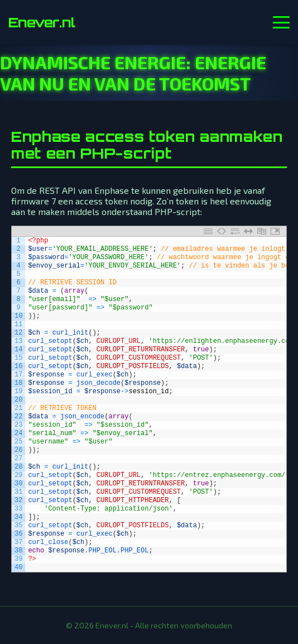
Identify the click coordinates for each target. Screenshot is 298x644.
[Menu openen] (281, 22)
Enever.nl (42, 22)
